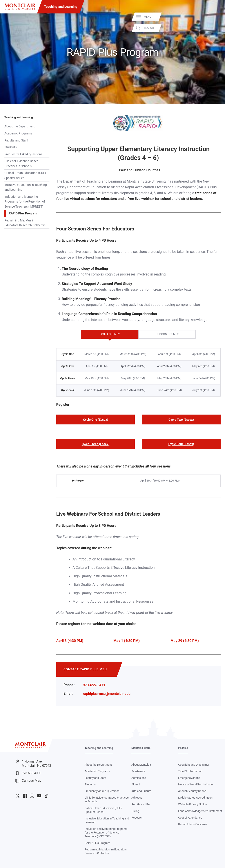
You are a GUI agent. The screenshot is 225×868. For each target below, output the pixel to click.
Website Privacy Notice (193, 804)
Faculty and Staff (16, 140)
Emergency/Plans (189, 778)
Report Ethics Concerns (193, 824)
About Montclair (141, 765)
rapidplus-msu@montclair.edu (107, 694)
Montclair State (141, 748)
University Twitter (18, 796)
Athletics (137, 798)
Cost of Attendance (190, 818)
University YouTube (39, 796)
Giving (135, 811)
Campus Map (28, 781)
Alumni (136, 784)
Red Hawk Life (141, 804)
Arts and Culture (141, 791)
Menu (214, 17)
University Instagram (32, 796)
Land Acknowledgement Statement (200, 811)
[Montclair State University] (20, 7)
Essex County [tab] (100, 334)
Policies (183, 748)
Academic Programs (18, 133)
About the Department (20, 126)
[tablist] (138, 334)
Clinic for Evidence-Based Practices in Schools (21, 163)
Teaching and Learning (61, 7)
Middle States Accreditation (195, 798)
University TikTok (46, 796)
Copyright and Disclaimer (194, 765)
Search (216, 28)
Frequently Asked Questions (23, 154)
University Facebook (25, 796)
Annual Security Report (192, 791)
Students (11, 147)
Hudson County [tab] (159, 334)
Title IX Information (190, 771)
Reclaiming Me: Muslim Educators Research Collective (25, 223)
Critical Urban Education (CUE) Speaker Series (25, 175)
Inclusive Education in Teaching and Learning (26, 187)
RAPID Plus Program (23, 213)
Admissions (139, 778)
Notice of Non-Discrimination (196, 784)
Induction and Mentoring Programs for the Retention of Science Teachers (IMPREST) (25, 202)
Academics (138, 771)
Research (137, 818)
